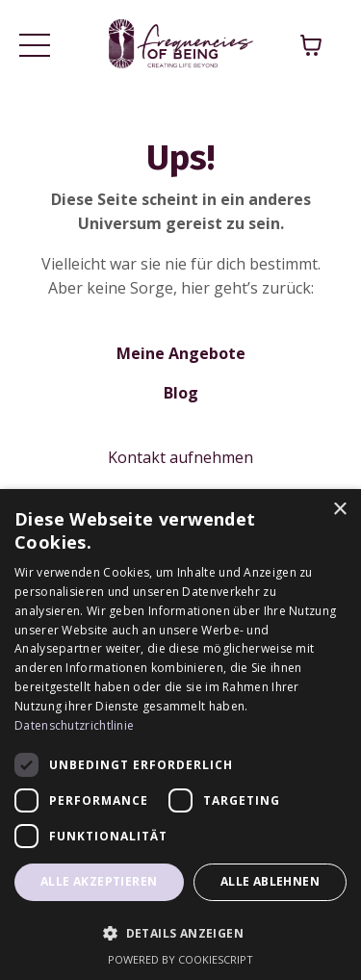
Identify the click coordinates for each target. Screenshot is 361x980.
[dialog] (180, 735)
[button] (180, 933)
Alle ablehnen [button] (270, 881)
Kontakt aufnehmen (180, 457)
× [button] (339, 510)
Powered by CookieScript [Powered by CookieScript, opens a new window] (180, 959)
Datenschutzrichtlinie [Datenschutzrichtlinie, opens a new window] (74, 725)
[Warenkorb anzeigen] (311, 45)
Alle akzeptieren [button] (99, 881)
